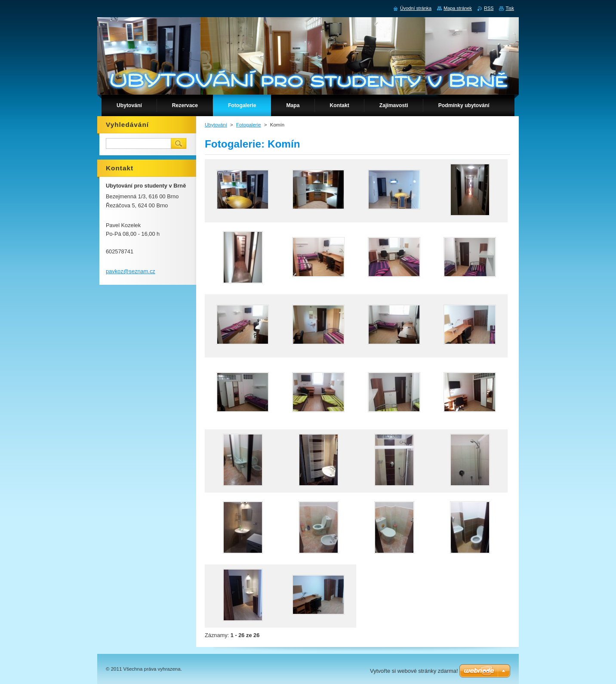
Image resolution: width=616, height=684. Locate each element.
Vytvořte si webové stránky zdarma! (414, 671)
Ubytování (216, 125)
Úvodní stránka (416, 8)
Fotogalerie (249, 125)
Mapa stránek (458, 8)
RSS (489, 8)
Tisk (510, 8)
